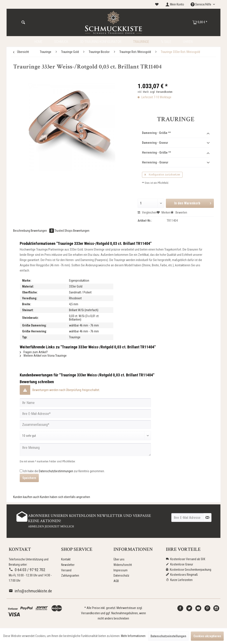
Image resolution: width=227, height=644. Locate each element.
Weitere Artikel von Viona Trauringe (43, 356)
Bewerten (179, 212)
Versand (66, 570)
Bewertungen (43, 231)
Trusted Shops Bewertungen (72, 231)
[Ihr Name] (85, 403)
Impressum (121, 570)
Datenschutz (121, 576)
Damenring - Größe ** (176, 133)
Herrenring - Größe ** (176, 153)
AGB (116, 581)
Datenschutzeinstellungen (168, 636)
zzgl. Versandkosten (161, 92)
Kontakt (66, 559)
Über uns (119, 559)
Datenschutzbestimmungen (56, 471)
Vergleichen (147, 212)
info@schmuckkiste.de (30, 591)
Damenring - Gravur (176, 143)
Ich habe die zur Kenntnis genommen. (64, 471)
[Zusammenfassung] (85, 425)
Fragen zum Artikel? (34, 352)
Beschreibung (22, 231)
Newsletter (68, 565)
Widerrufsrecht (123, 565)
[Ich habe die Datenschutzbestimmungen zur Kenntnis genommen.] (21, 471)
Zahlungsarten (70, 576)
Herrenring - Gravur (176, 163)
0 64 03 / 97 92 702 (27, 570)
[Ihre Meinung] (85, 450)
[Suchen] (23, 23)
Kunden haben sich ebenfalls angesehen (65, 497)
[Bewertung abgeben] (85, 436)
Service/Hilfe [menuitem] (201, 4)
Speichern (29, 478)
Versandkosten (90, 613)
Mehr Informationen (133, 636)
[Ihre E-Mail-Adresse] (85, 414)
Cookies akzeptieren (207, 636)
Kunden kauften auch (26, 497)
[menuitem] (157, 4)
